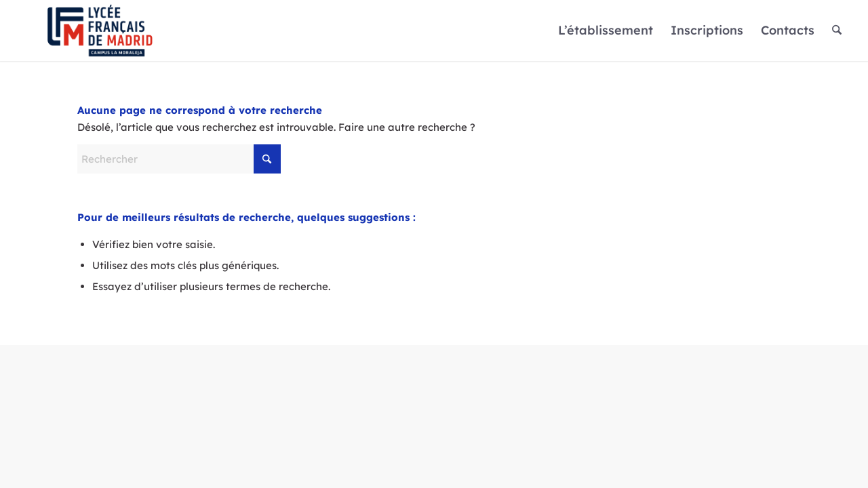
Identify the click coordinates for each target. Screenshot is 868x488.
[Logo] (100, 30)
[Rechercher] (837, 30)
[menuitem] (606, 30)
